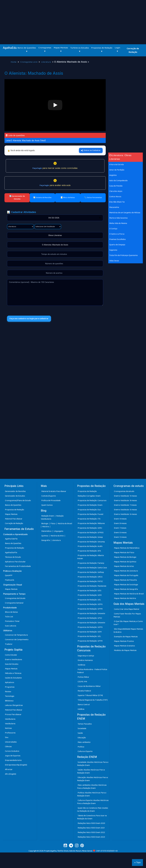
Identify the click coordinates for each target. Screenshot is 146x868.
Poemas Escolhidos (118, 239)
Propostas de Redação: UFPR (90, 609)
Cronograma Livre (29, 62)
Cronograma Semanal (14, 603)
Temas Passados (85, 724)
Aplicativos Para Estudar (15, 562)
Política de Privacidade (51, 501)
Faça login (37, 168)
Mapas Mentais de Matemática (127, 548)
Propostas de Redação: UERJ (90, 528)
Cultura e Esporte (85, 751)
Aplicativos (10, 682)
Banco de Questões (13, 505)
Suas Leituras (11, 626)
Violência (81, 665)
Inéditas (81, 709)
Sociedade (82, 729)
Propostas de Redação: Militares (91, 523)
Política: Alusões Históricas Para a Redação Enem (92, 794)
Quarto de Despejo (117, 245)
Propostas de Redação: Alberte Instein (90, 557)
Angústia (113, 175)
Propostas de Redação (15, 510)
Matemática (47, 531)
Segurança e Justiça (86, 656)
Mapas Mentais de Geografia (126, 589)
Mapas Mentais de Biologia (125, 557)
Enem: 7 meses (120, 528)
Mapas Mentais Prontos (124, 641)
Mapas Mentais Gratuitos (124, 646)
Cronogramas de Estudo (15, 598)
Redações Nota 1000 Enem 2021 (91, 828)
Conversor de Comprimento (17, 640)
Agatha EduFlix (11, 539)
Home (14, 62)
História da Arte (57, 536)
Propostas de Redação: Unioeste (91, 614)
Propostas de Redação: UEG (89, 591)
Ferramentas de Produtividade (18, 566)
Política (81, 747)
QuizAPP (9, 575)
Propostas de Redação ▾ (102, 50)
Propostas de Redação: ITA (89, 519)
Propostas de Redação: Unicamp (91, 542)
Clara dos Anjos (116, 191)
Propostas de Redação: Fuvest (91, 514)
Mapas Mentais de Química (125, 562)
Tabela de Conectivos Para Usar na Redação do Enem (92, 817)
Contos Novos (115, 197)
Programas (10, 687)
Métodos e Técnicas (13, 673)
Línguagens (58, 531)
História (46, 527)
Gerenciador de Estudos (15, 496)
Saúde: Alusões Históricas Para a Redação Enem (91, 771)
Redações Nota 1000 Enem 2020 (91, 823)
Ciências (8, 747)
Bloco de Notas (11, 612)
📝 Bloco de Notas (68, 198)
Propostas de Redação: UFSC (90, 618)
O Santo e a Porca (117, 234)
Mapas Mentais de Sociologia (126, 585)
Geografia (46, 540)
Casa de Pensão (116, 186)
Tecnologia (10, 696)
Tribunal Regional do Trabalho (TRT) (93, 700)
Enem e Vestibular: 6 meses (125, 510)
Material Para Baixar (14, 519)
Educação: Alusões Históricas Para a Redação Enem (93, 779)
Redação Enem (48, 516)
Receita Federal (84, 691)
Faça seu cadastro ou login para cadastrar (29, 319)
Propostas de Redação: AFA (89, 551)
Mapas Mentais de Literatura (126, 571)
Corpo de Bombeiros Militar (89, 686)
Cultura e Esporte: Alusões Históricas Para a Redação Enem (93, 802)
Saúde (80, 733)
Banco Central (84, 705)
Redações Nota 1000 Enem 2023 (91, 837)
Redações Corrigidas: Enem (89, 496)
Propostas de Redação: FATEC (90, 581)
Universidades (11, 742)
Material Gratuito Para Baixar (54, 491)
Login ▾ (117, 49)
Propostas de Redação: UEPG (90, 604)
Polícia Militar (83, 677)
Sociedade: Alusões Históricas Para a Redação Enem (93, 764)
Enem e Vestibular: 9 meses (125, 496)
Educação (82, 738)
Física (53, 524)
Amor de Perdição (117, 170)
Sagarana (113, 250)
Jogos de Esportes (13, 756)
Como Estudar (11, 655)
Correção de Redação (133, 50)
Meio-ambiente (84, 742)
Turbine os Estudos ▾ (80, 50)
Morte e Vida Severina (118, 218)
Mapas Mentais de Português (126, 575)
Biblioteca (9, 701)
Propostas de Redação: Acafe (90, 546)
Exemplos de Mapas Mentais (126, 637)
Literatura (46, 62)
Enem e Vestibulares (14, 660)
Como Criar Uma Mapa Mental (127, 609)
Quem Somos (47, 505)
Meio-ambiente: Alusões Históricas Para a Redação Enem (92, 787)
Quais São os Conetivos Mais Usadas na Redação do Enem (93, 810)
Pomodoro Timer (12, 621)
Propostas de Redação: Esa (89, 510)
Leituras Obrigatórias (14, 705)
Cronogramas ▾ (45, 49)
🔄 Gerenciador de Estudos (17, 198)
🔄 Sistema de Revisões (42, 198)
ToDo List (9, 617)
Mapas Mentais (11, 514)
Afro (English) (11, 774)
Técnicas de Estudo (13, 557)
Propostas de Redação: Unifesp (91, 572)
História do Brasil (65, 524)
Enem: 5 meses (120, 537)
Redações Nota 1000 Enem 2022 (91, 832)
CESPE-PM (82, 682)
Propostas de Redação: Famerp (91, 563)
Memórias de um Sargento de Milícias (125, 213)
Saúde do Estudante (13, 678)
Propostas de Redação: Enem (90, 505)
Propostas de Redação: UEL (89, 600)
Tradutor (9, 644)
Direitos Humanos (85, 660)
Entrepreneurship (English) (16, 765)
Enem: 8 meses (120, 523)
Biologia (45, 524)
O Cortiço (113, 229)
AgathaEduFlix (11, 553)
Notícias (8, 728)
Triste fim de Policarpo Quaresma (123, 255)
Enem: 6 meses (120, 533)
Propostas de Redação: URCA (90, 577)
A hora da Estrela (116, 165)
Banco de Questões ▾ (27, 50)
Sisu (7, 737)
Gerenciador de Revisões (15, 491)
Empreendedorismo (13, 760)
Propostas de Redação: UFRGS (91, 533)
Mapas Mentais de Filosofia (125, 580)
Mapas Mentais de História (125, 598)
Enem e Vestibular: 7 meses (125, 505)
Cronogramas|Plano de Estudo (18, 501)
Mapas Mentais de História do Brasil (129, 594)
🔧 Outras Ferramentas (93, 198)
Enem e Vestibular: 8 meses (125, 501)
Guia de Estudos (12, 664)
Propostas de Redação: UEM (90, 595)
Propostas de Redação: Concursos (92, 501)
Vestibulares (10, 719)
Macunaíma (114, 207)
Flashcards (10, 580)
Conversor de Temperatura (16, 635)
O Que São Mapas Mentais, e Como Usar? (128, 623)
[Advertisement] (73, 19)
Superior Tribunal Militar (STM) (90, 695)
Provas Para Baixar (13, 715)
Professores (10, 733)
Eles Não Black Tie (117, 202)
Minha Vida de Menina (118, 223)
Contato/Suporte (49, 496)
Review (8, 692)
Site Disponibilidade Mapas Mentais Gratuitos (128, 631)
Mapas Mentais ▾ (61, 49)
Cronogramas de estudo (124, 491)
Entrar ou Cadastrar (91, 150)
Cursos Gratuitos (12, 751)
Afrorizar (9, 769)
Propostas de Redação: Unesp (90, 537)
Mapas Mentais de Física (124, 553)
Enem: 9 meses (120, 519)
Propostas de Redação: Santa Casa (92, 568)
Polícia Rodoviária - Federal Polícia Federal (92, 671)
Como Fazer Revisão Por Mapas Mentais (127, 615)
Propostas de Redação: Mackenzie (92, 586)
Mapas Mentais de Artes (124, 566)
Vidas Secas (114, 261)
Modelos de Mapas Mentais (125, 650)
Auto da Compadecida (118, 181)
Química (45, 536)
